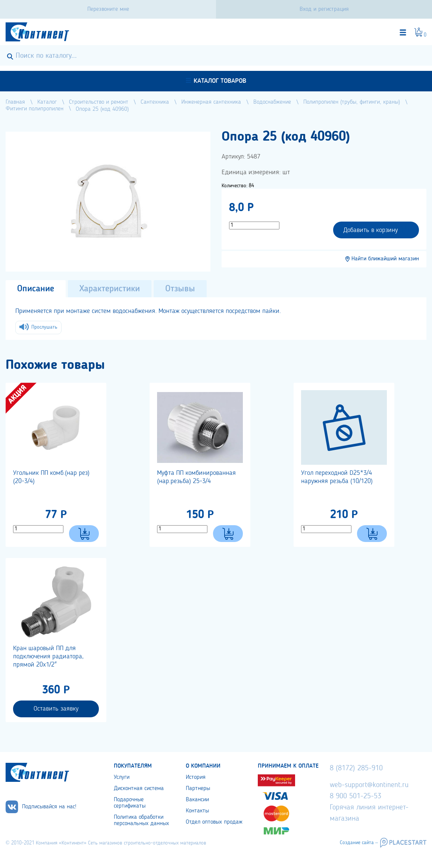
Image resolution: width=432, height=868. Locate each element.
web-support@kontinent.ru (369, 785)
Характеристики (110, 289)
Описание (36, 289)
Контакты (197, 811)
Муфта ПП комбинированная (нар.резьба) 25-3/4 (196, 477)
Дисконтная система (139, 789)
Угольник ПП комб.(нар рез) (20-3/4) (51, 477)
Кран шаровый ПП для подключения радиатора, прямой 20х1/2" (48, 657)
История (196, 777)
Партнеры (198, 789)
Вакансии (197, 800)
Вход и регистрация (324, 9)
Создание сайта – (359, 843)
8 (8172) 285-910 (356, 768)
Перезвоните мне (108, 9)
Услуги (122, 777)
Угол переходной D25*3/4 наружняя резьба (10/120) (337, 477)
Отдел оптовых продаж (214, 822)
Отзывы (180, 289)
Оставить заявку (56, 709)
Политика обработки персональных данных (141, 820)
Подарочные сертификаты (130, 803)
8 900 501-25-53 (356, 796)
